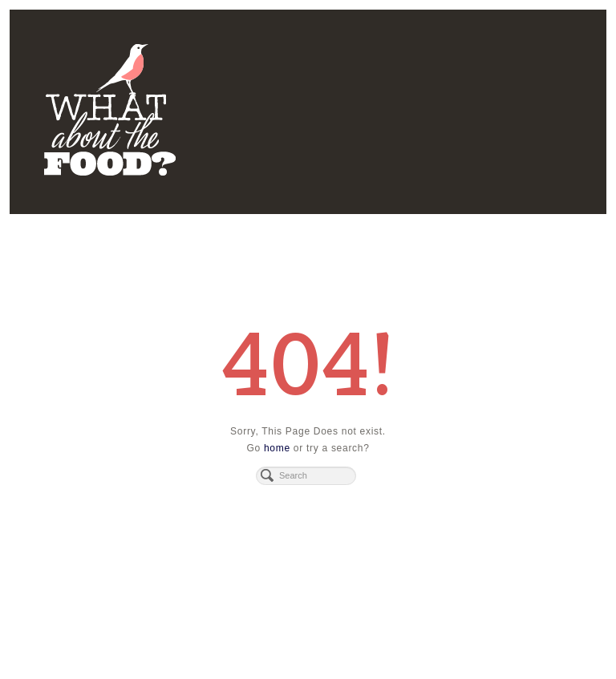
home (277, 448)
